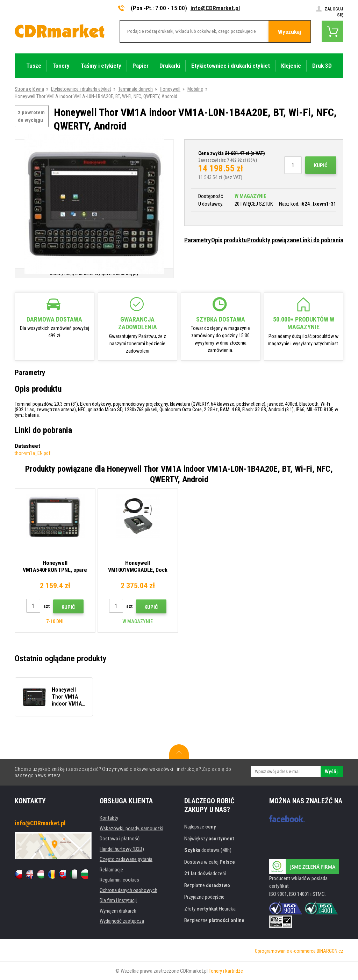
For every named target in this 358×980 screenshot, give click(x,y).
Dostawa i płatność (120, 839)
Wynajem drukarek (118, 911)
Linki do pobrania (321, 240)
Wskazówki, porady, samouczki (131, 828)
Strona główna (29, 89)
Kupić (321, 165)
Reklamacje (111, 870)
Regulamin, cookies (119, 880)
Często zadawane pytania (126, 859)
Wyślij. (332, 772)
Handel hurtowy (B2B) (122, 849)
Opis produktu (229, 240)
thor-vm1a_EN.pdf (33, 453)
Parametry (198, 240)
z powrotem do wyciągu (31, 116)
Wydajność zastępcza (122, 921)
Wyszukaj (289, 32)
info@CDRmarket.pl (215, 8)
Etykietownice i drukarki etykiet (81, 89)
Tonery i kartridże (226, 971)
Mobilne (195, 89)
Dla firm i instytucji (118, 900)
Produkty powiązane (273, 240)
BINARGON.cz (330, 951)
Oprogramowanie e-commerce (285, 951)
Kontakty (109, 818)
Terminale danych (135, 89)
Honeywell (170, 89)
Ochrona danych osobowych (128, 890)
